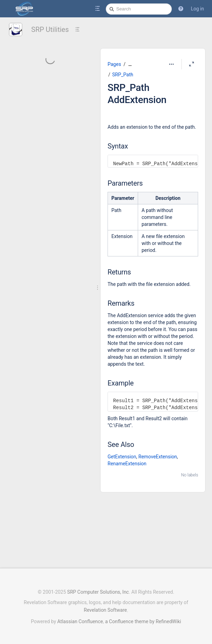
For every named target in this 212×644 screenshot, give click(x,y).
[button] (181, 9)
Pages (114, 64)
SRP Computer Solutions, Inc (98, 592)
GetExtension (122, 457)
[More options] (171, 64)
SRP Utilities (50, 29)
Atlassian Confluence (80, 621)
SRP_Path (123, 75)
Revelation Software (105, 610)
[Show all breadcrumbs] (130, 64)
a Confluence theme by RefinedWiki (143, 621)
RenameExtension (127, 464)
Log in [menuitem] (197, 9)
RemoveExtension (158, 457)
